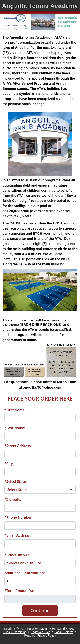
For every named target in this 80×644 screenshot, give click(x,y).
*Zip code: (13, 499)
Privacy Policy (47, 635)
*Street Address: (18, 446)
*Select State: (16, 482)
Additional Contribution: (25, 573)
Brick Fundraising (15, 632)
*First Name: (15, 410)
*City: (9, 464)
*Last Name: (15, 428)
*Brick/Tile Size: (17, 555)
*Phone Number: (18, 517)
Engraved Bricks (63, 629)
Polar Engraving (38, 629)
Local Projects (64, 632)
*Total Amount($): (19, 591)
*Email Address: (18, 535)
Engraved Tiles (40, 632)
